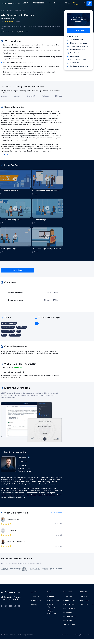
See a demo (11, 270)
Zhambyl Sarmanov (15, 524)
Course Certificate (52, 617)
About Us (35, 602)
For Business (67, 4)
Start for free (78, 31)
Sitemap (53, 640)
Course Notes (69, 606)
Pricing (58, 4)
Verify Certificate (83, 611)
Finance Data (69, 614)
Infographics (68, 618)
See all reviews (56, 518)
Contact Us (36, 606)
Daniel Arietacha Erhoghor (17, 547)
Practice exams (70, 622)
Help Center (84, 606)
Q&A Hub (82, 602)
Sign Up (88, 4)
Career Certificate (52, 611)
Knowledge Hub (69, 626)
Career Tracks (53, 606)
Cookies (90, 640)
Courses (5, 11)
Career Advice (69, 629)
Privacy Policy (78, 640)
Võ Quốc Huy (12, 536)
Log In (81, 4)
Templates (67, 602)
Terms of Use (65, 640)
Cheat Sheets (69, 610)
